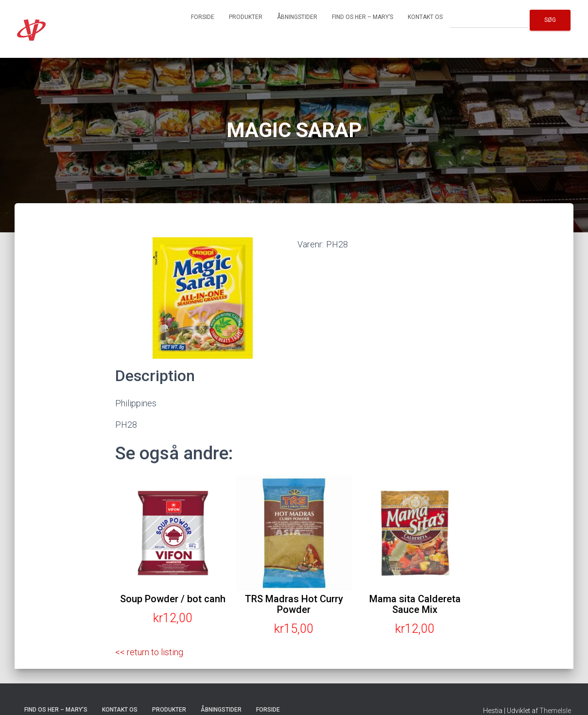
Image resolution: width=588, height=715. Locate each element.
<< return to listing (149, 652)
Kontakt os (425, 17)
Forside (203, 17)
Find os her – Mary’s (363, 17)
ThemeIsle (555, 711)
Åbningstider (297, 17)
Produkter (246, 17)
